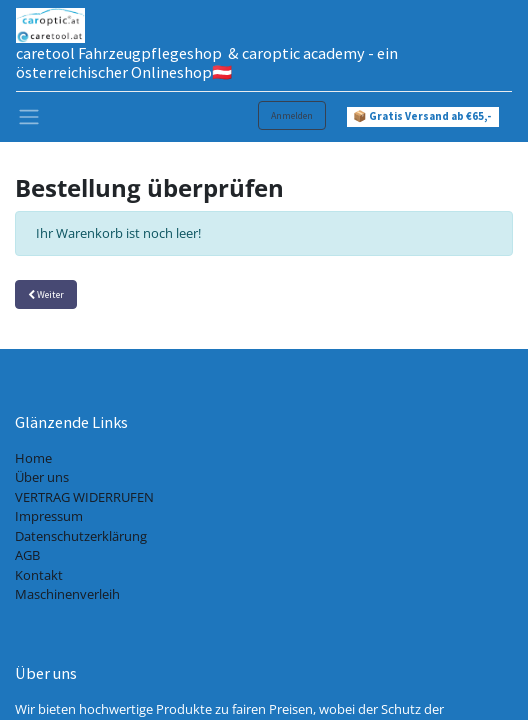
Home (33, 458)
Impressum (49, 516)
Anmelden (292, 115)
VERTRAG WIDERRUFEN (84, 497)
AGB (27, 555)
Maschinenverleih (67, 594)
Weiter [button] (46, 294)
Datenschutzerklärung (81, 536)
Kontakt (39, 575)
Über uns (42, 477)
